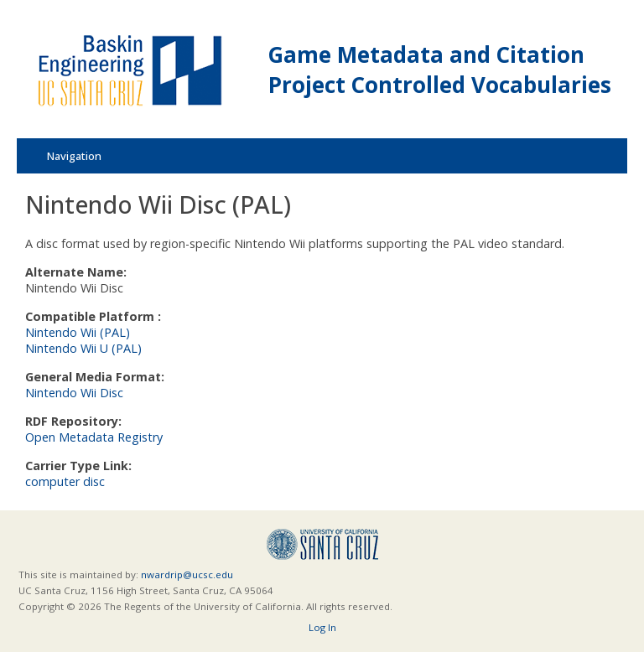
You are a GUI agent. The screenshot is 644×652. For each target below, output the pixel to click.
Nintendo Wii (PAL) (78, 332)
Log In (322, 627)
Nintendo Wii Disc (74, 393)
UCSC (322, 544)
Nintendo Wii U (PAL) (83, 348)
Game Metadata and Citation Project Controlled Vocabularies (440, 70)
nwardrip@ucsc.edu (187, 574)
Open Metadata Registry (94, 437)
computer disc (65, 481)
